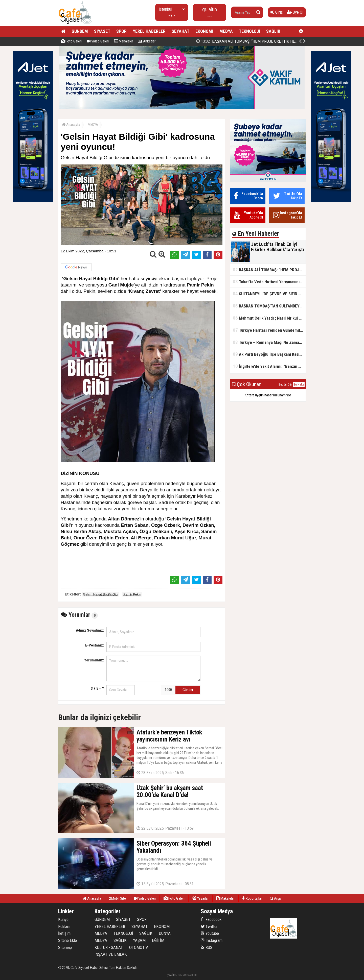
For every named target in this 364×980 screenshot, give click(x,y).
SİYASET (102, 31)
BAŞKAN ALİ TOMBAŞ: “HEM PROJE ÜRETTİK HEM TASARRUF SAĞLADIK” (269, 270)
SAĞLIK (273, 31)
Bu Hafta (299, 385)
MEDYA (226, 31)
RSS (207, 947)
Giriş (277, 12)
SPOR (121, 31)
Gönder (188, 690)
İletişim (64, 933)
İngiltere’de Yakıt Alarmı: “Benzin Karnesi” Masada (269, 366)
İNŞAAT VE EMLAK (111, 954)
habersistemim (187, 975)
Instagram (212, 940)
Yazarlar (200, 898)
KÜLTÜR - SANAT (109, 947)
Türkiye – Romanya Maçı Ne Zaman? (268, 342)
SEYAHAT (180, 31)
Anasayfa (71, 125)
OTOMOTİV (139, 947)
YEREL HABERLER (149, 31)
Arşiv (276, 898)
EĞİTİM (158, 940)
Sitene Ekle (67, 940)
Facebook (211, 919)
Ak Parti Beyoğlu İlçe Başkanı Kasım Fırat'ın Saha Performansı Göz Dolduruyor (269, 354)
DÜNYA (165, 933)
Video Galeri (98, 41)
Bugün (283, 385)
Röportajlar (252, 898)
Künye (63, 919)
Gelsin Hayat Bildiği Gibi (100, 594)
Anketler (147, 41)
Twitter (209, 926)
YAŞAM (139, 940)
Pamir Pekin (132, 594)
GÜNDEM (80, 31)
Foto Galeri (71, 41)
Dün (290, 385)
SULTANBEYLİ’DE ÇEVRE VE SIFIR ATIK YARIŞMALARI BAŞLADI (269, 294)
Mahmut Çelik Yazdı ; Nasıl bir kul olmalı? (269, 318)
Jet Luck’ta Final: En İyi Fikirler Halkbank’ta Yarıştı (248, 41)
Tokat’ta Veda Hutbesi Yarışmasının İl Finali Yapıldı (269, 282)
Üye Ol (295, 12)
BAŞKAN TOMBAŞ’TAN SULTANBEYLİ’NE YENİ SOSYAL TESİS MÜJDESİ (269, 306)
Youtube (210, 933)
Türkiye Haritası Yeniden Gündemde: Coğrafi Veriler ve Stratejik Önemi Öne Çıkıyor (269, 330)
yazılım (172, 975)
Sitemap (65, 947)
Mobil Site (117, 898)
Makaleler (123, 41)
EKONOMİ (204, 31)
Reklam (64, 926)
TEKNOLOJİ (249, 31)
